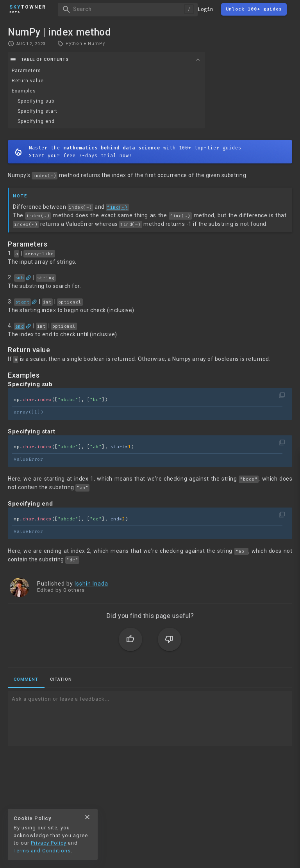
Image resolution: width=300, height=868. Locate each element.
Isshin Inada (91, 584)
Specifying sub (36, 101)
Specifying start (37, 111)
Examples (24, 91)
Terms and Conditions (42, 851)
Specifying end (36, 121)
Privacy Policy (49, 843)
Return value (28, 81)
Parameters (26, 71)
